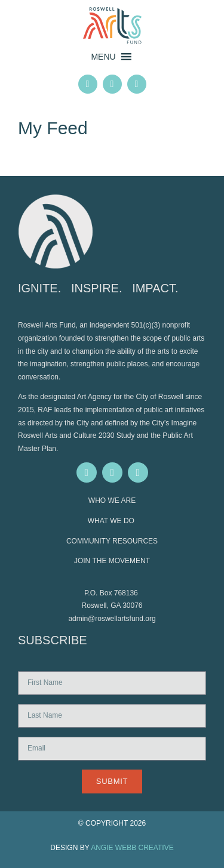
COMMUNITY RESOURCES (112, 541)
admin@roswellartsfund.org (112, 619)
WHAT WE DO (112, 521)
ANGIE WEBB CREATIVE (132, 848)
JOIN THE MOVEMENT (112, 561)
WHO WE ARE (112, 501)
